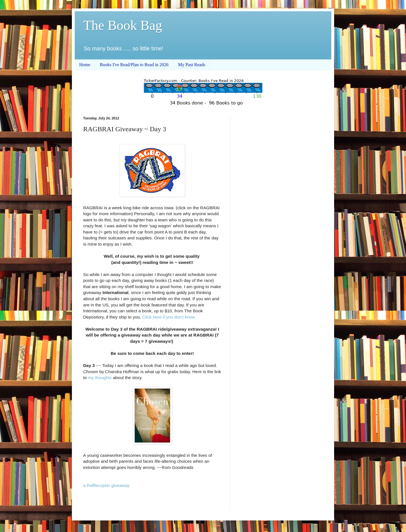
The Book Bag (123, 25)
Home (85, 65)
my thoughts (100, 378)
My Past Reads (192, 65)
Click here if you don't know (168, 317)
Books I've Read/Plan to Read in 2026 (134, 65)
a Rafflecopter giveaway (106, 485)
